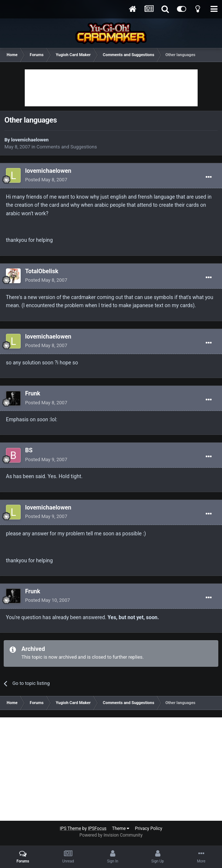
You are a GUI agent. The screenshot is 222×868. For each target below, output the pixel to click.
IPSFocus (97, 828)
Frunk (33, 393)
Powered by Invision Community (111, 835)
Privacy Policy (148, 828)
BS (29, 450)
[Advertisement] (111, 88)
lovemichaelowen (30, 140)
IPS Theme (71, 828)
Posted (46, 180)
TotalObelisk (42, 271)
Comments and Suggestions (67, 147)
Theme (121, 828)
